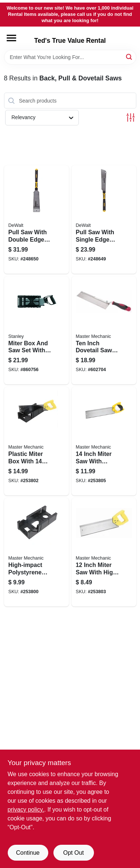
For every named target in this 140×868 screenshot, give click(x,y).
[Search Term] (70, 57)
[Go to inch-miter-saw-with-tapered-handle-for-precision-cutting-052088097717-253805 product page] (104, 441)
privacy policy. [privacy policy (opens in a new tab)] (26, 810)
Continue (28, 853)
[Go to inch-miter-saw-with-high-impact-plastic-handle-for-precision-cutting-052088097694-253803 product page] (104, 552)
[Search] (129, 57)
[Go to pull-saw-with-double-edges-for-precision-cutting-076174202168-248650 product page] (36, 219)
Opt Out (73, 853)
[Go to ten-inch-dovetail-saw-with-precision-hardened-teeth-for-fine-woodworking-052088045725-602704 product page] (104, 331)
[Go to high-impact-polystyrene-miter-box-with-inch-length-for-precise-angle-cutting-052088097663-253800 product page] (36, 552)
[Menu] (11, 38)
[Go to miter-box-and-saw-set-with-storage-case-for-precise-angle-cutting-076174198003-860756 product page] (36, 331)
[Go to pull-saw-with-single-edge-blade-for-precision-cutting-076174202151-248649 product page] (104, 219)
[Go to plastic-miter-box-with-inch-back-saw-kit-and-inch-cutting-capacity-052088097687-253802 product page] (36, 441)
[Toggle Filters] (131, 117)
